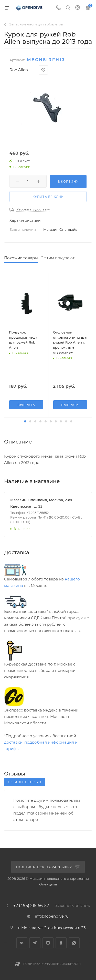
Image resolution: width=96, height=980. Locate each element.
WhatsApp (74, 943)
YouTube (48, 943)
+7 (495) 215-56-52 (31, 906)
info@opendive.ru (52, 916)
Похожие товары (21, 258)
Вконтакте (22, 943)
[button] (25, 421)
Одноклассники (61, 943)
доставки (13, 742)
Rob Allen (19, 70)
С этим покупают (57, 258)
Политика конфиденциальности (52, 964)
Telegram (35, 943)
